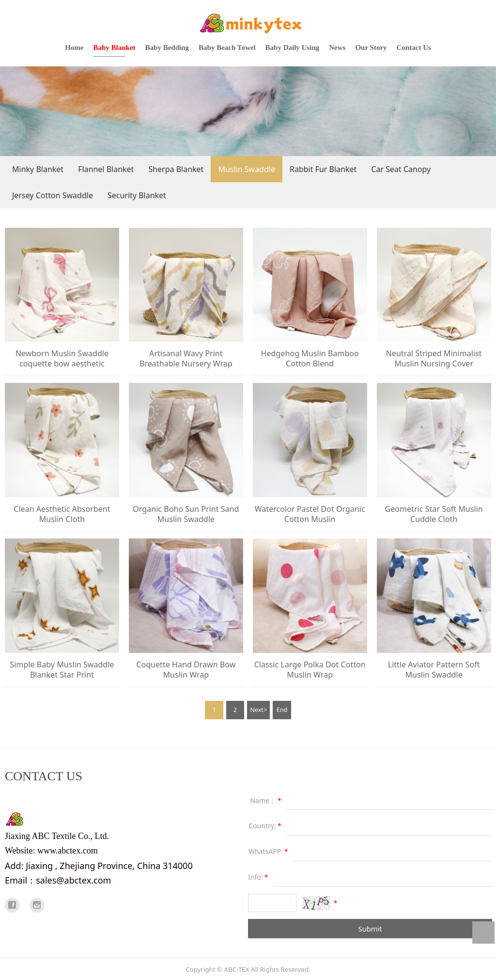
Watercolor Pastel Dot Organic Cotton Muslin (310, 514)
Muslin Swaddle (247, 169)
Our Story (371, 47)
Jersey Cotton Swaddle (53, 195)
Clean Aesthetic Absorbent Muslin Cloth (62, 514)
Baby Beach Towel (227, 47)
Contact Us (414, 47)
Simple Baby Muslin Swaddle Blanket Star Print (62, 670)
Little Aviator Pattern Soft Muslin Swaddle (434, 670)
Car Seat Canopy (401, 169)
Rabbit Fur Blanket (323, 169)
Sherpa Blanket (176, 169)
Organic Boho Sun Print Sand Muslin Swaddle (186, 514)
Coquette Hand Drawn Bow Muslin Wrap (186, 670)
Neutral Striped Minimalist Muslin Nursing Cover (434, 358)
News (337, 47)
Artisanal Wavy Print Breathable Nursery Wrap (186, 358)
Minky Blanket (38, 169)
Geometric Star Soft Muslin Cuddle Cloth (434, 514)
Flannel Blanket (106, 169)
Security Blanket (137, 195)
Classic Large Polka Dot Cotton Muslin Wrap (310, 670)
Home (74, 47)
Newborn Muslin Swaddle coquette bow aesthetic (62, 358)
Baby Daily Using (293, 47)
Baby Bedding (167, 47)
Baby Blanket (114, 47)
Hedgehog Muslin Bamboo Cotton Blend (310, 358)
